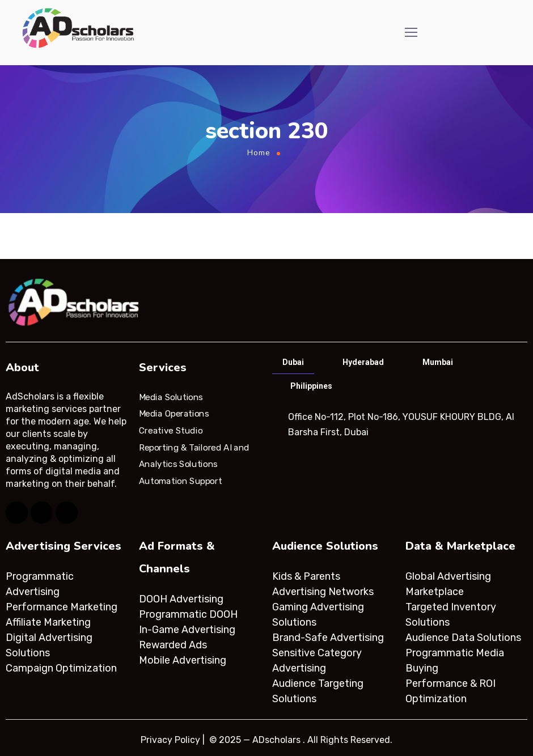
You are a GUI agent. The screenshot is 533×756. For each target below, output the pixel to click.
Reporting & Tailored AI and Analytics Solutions (194, 456)
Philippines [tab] (311, 386)
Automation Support (180, 481)
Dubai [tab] (293, 362)
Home (259, 153)
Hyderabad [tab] (363, 362)
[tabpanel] (399, 424)
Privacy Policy (170, 740)
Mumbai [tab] (438, 362)
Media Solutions (171, 397)
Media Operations (174, 414)
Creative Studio (171, 431)
